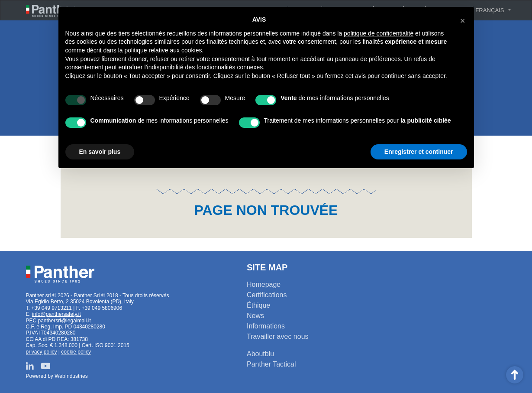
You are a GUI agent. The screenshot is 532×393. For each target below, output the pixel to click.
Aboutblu (260, 354)
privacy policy (42, 352)
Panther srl (60, 274)
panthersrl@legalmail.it (64, 321)
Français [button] (490, 10)
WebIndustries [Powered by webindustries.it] (71, 376)
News (255, 316)
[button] (463, 21)
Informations (266, 326)
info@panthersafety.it (56, 314)
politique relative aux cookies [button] (163, 50)
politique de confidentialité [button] (379, 33)
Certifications (267, 295)
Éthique (258, 305)
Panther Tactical (271, 364)
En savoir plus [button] (100, 152)
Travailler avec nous (278, 336)
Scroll (515, 375)
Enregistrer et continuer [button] (419, 152)
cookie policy (76, 352)
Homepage (264, 284)
